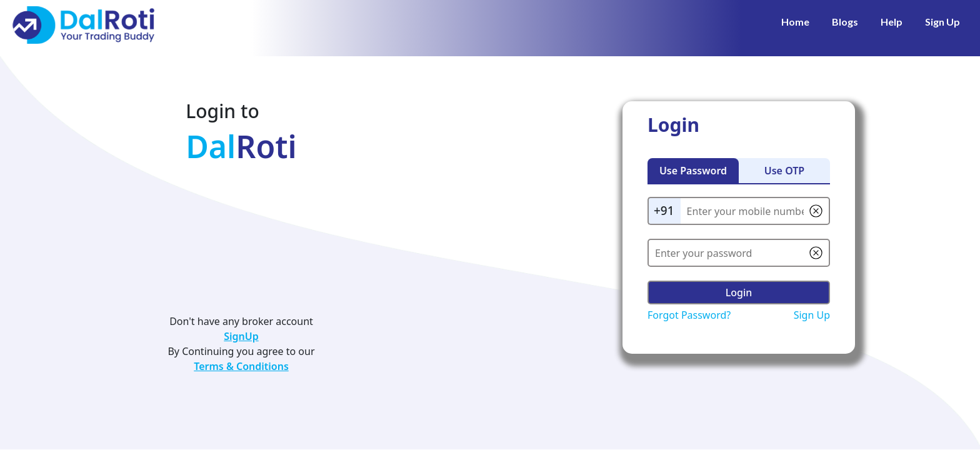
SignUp (241, 336)
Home (795, 22)
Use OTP (784, 171)
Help (892, 22)
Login (739, 292)
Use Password (693, 171)
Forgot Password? (689, 315)
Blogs (845, 22)
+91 (664, 211)
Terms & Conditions (241, 366)
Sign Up (942, 22)
